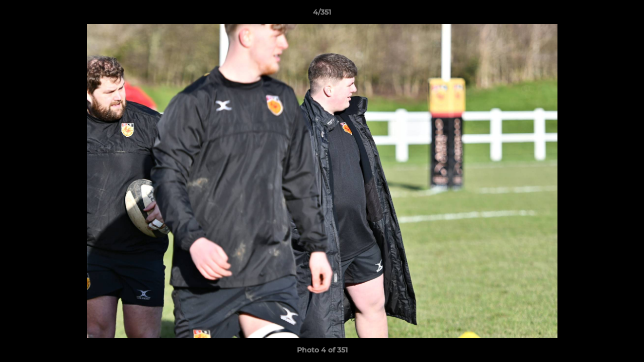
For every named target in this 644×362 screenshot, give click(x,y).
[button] (626, 15)
